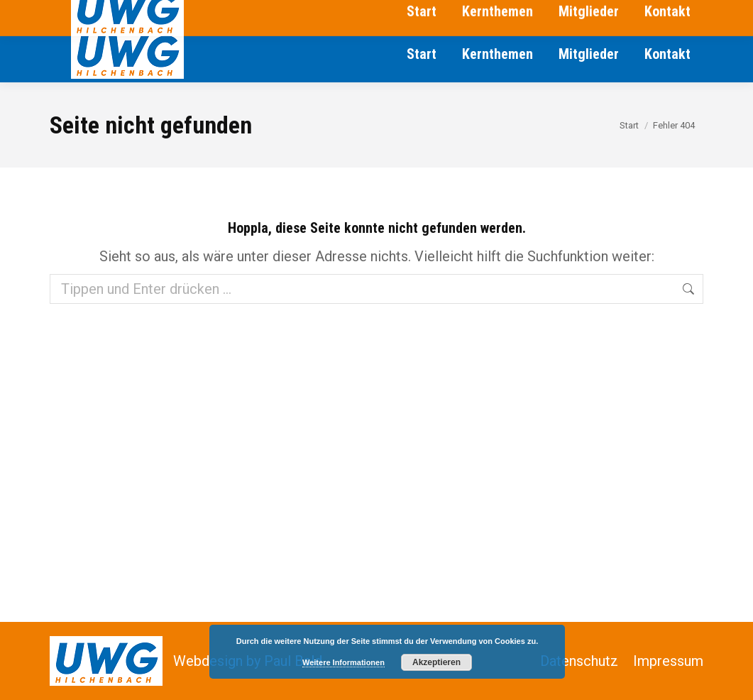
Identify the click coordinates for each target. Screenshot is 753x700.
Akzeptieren (436, 662)
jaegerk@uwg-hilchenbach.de (327, 13)
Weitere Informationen (343, 662)
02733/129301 (90, 13)
